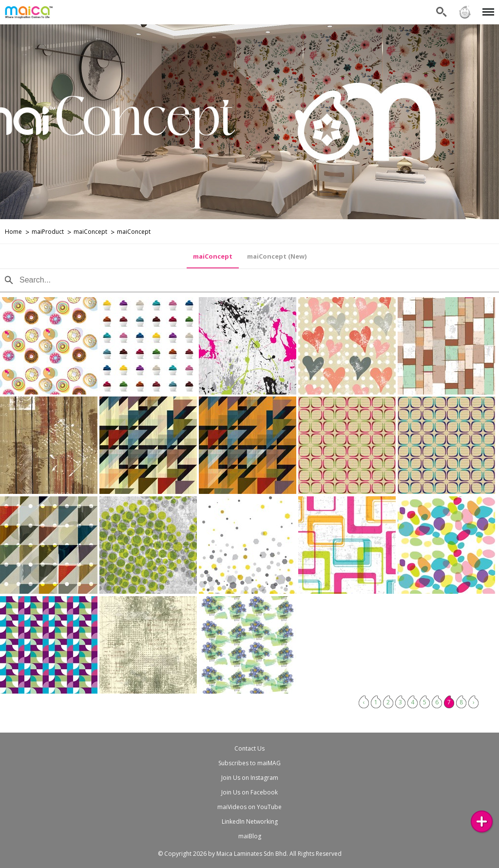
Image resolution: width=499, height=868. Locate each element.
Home (13, 232)
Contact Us (249, 748)
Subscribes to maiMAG (249, 763)
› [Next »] (474, 702)
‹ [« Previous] (364, 702)
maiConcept (90, 232)
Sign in (465, 12)
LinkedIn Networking (250, 821)
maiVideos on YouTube (249, 807)
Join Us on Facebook (249, 792)
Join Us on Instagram (250, 778)
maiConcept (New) (277, 256)
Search (441, 12)
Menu (487, 7)
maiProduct (48, 232)
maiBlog (250, 836)
